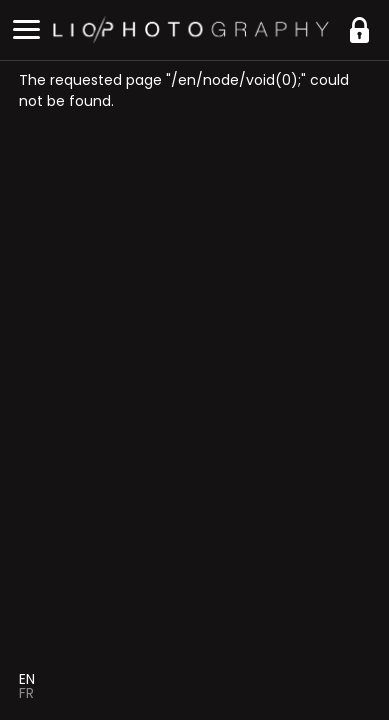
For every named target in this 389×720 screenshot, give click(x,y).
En (27, 679)
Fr (26, 693)
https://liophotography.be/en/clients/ (359, 30)
